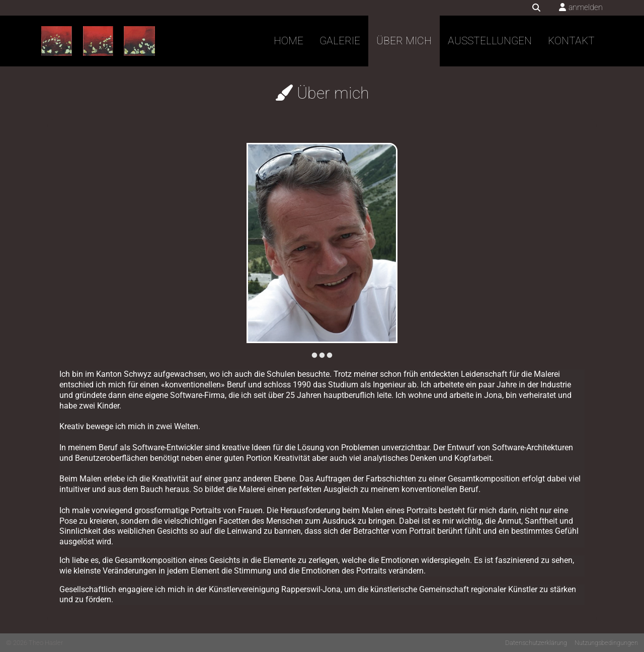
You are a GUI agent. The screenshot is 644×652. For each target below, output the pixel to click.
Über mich (404, 41)
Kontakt (571, 41)
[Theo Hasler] (98, 41)
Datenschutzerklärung (536, 643)
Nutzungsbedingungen (606, 643)
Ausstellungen (490, 41)
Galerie (340, 41)
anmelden (586, 7)
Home (289, 41)
